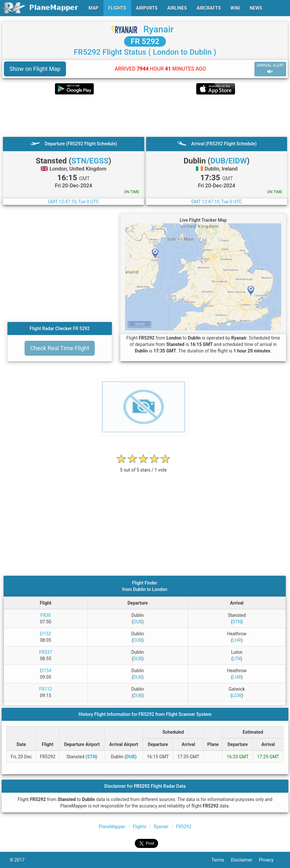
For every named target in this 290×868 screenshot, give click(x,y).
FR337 (46, 652)
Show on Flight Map (35, 69)
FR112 (46, 689)
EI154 (45, 671)
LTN (237, 659)
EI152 (45, 634)
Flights (139, 827)
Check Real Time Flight (60, 348)
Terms (221, 860)
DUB (138, 622)
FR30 (46, 615)
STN (237, 622)
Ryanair (158, 29)
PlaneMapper (112, 827)
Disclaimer (245, 860)
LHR (237, 640)
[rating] (144, 467)
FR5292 (184, 827)
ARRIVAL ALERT (270, 69)
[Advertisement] (145, 116)
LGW (237, 696)
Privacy (270, 860)
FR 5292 (145, 41)
